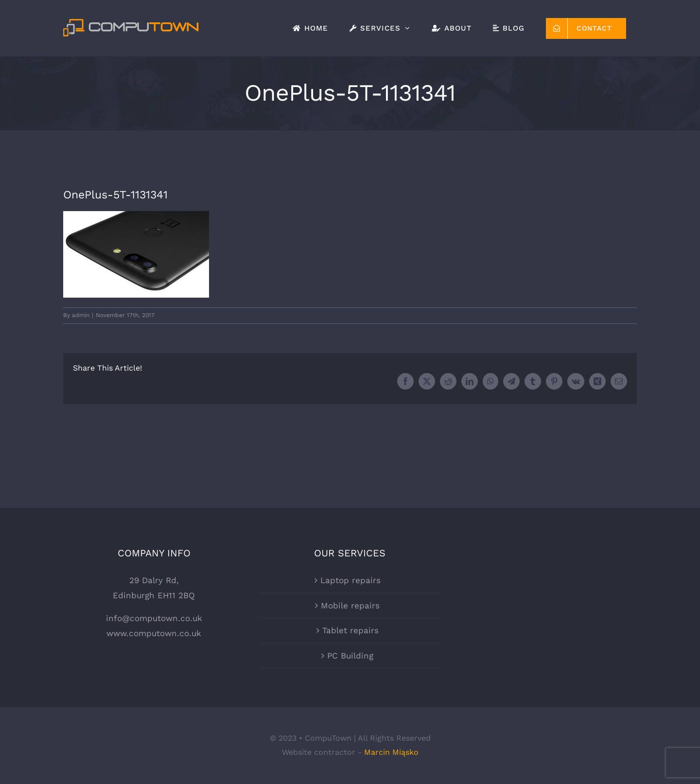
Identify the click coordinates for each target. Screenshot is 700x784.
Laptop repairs (350, 580)
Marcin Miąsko (391, 752)
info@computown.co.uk (154, 618)
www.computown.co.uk (154, 633)
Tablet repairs (350, 630)
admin (81, 315)
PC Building (350, 656)
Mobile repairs (350, 606)
